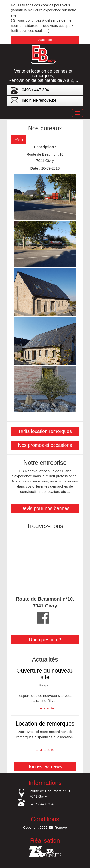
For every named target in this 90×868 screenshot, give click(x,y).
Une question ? (45, 640)
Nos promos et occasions (45, 445)
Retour (20, 140)
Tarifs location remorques (45, 431)
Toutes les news (45, 766)
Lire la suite (45, 708)
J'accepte (45, 40)
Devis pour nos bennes (45, 508)
